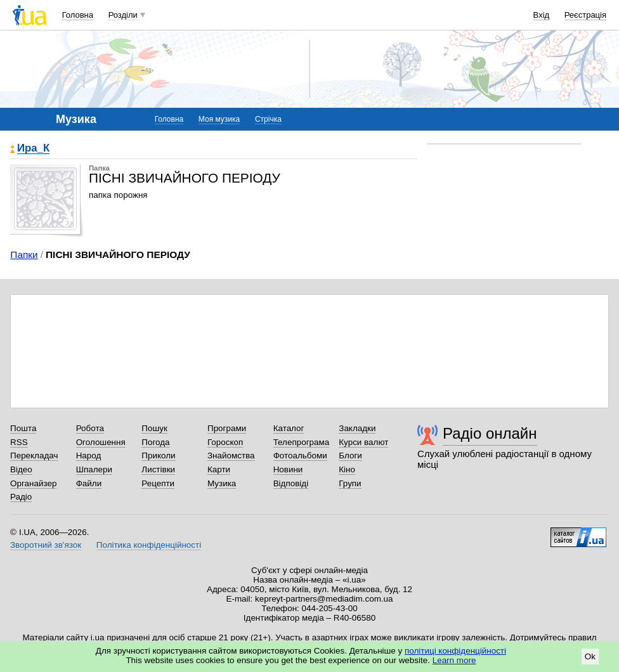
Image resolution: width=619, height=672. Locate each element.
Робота (90, 428)
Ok (590, 656)
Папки (24, 255)
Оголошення (101, 442)
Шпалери (94, 469)
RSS (19, 442)
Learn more (454, 660)
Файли (89, 483)
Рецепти (158, 483)
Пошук (154, 428)
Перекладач (34, 456)
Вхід (542, 15)
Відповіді (291, 483)
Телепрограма (302, 442)
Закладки (357, 428)
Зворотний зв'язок (46, 545)
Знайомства (231, 456)
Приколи (158, 456)
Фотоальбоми (300, 456)
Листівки (158, 469)
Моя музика (219, 119)
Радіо (21, 497)
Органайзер (33, 483)
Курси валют (363, 442)
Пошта (23, 428)
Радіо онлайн (490, 433)
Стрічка (268, 119)
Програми (227, 428)
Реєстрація (585, 15)
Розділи (123, 15)
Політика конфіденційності (149, 545)
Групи (350, 483)
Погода (155, 442)
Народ (89, 456)
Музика (222, 483)
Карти (219, 469)
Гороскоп (225, 442)
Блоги (350, 456)
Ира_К (33, 149)
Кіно (347, 469)
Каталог (289, 428)
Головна (78, 15)
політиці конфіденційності (455, 651)
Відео (21, 469)
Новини (288, 469)
